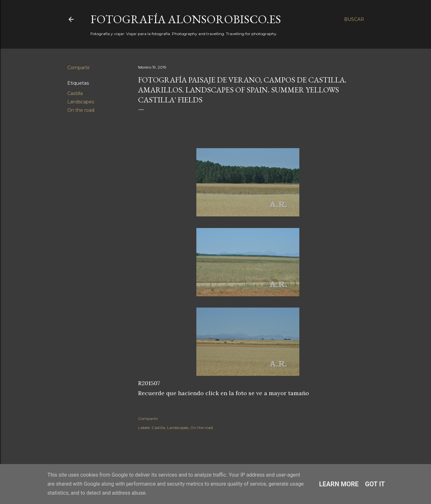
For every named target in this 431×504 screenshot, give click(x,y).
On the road (81, 110)
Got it (375, 484)
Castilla (75, 93)
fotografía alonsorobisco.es (186, 19)
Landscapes (81, 102)
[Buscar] (354, 19)
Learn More (339, 484)
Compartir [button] (79, 68)
